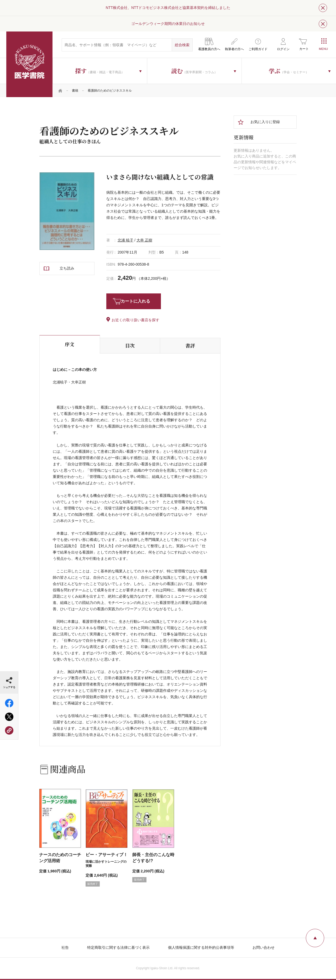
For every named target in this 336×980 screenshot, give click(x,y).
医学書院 (29, 64)
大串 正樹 (144, 240)
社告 (65, 947)
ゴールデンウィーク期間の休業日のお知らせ (168, 24)
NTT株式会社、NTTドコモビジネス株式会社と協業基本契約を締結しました (168, 8)
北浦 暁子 (125, 240)
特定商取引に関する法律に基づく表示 (118, 947)
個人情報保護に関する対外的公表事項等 (201, 947)
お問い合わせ (264, 947)
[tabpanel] (67, 211)
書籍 (75, 91)
